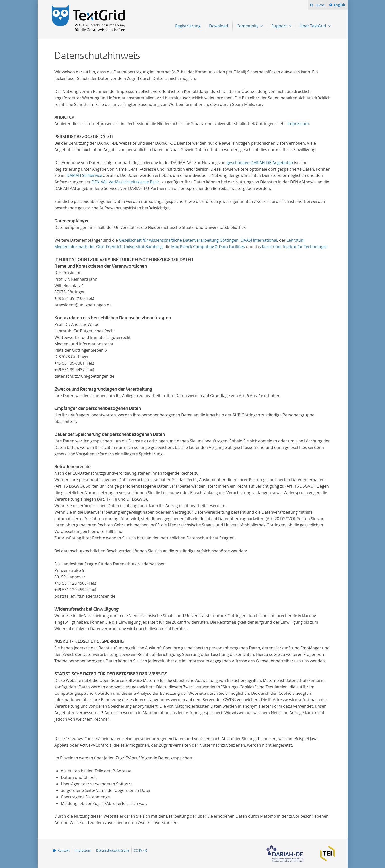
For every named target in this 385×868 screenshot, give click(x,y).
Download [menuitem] (219, 26)
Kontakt (64, 850)
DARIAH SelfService (84, 175)
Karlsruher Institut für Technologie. (295, 247)
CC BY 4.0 (140, 850)
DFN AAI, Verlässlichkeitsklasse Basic (126, 182)
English (340, 6)
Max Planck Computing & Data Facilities (208, 247)
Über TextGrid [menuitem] (313, 26)
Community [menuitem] (248, 26)
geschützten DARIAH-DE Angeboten (260, 163)
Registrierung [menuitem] (188, 26)
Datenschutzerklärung (113, 850)
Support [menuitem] (280, 26)
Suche (320, 5)
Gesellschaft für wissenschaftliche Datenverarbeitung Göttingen (179, 240)
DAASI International (259, 240)
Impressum (298, 124)
